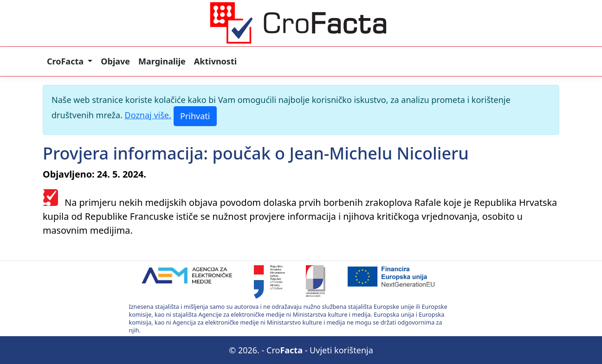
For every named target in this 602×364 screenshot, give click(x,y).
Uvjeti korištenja (341, 350)
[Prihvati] (195, 116)
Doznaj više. (148, 115)
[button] (70, 61)
